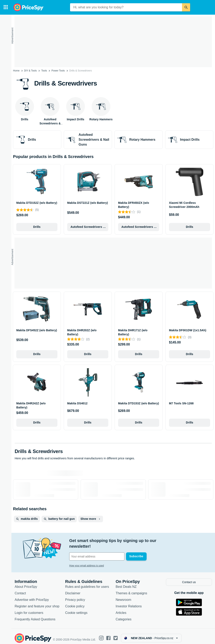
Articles (121, 609)
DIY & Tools (30, 71)
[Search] (186, 7)
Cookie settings (76, 609)
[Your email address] (97, 551)
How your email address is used (87, 560)
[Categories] (6, 7)
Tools (44, 71)
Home (16, 71)
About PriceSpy (26, 583)
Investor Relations (129, 602)
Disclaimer (73, 589)
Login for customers (29, 609)
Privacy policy (75, 596)
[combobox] (126, 7)
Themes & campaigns (131, 589)
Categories (123, 615)
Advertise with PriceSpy (32, 596)
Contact (20, 589)
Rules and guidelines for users (87, 583)
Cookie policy (75, 602)
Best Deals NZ (126, 583)
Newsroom (123, 596)
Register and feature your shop (37, 602)
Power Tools (58, 71)
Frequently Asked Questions (35, 615)
